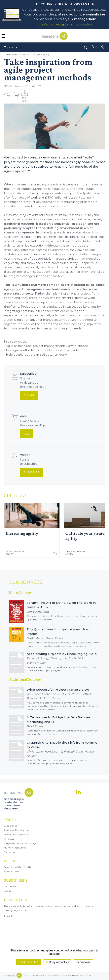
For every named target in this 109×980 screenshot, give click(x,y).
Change (35, 55)
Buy (27, 434)
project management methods (36, 289)
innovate (14, 328)
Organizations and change (20, 843)
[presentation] (21, 935)
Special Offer (12, 871)
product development (40, 202)
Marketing (10, 852)
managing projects (45, 184)
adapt (32, 328)
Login (7, 891)
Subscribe (32, 472)
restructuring (70, 202)
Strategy (9, 839)
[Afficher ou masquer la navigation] (3, 36)
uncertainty (79, 254)
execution (37, 246)
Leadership (10, 826)
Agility (46, 55)
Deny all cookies (57, 962)
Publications (11, 55)
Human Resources (15, 848)
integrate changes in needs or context (36, 276)
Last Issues (10, 886)
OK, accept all (28, 962)
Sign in (29, 395)
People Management (17, 835)
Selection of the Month (18, 867)
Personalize (84, 962)
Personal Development (18, 830)
